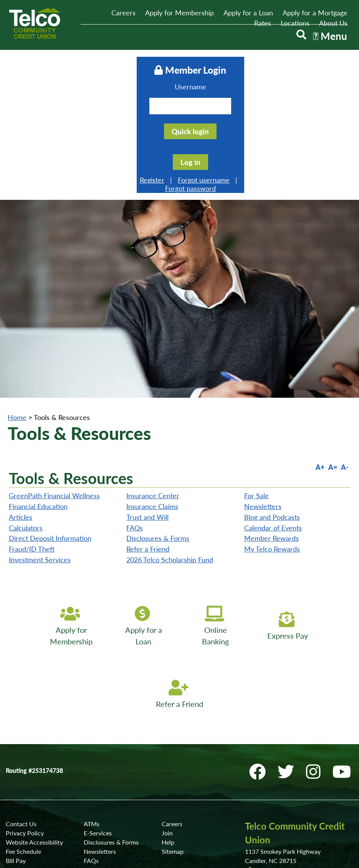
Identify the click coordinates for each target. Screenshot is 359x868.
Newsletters (263, 395)
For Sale (256, 384)
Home (17, 306)
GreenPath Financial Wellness (54, 384)
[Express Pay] (290, 515)
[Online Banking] (217, 515)
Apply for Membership (179, 13)
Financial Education (38, 395)
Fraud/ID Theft (32, 437)
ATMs (92, 712)
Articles (21, 405)
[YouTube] (344, 660)
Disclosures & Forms (158, 427)
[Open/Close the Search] (297, 38)
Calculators (26, 416)
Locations (295, 23)
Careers (123, 13)
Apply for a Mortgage (315, 13)
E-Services (98, 721)
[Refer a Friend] (180, 583)
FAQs (135, 416)
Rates (263, 23)
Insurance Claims (152, 395)
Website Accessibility (34, 730)
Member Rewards (271, 427)
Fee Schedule (23, 740)
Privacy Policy (25, 721)
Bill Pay (16, 749)
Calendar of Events (273, 416)
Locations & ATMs (275, 777)
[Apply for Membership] (69, 515)
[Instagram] (318, 660)
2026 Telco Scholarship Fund (170, 448)
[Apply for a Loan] (143, 515)
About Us (333, 23)
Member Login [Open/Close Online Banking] (179, 69)
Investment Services (40, 448)
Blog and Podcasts (272, 405)
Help (168, 730)
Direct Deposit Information (50, 427)
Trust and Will (147, 405)
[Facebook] (262, 660)
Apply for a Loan (248, 13)
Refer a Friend (148, 437)
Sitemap (173, 740)
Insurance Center (153, 384)
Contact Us (21, 712)
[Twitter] (290, 660)
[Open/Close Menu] (328, 38)
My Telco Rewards (272, 437)
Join (167, 721)
